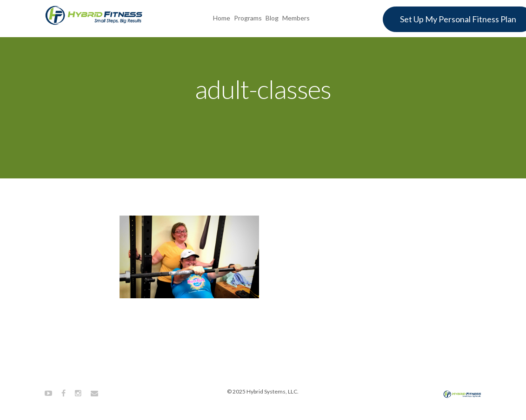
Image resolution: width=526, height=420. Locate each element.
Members (296, 18)
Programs (248, 18)
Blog (272, 18)
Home (222, 18)
